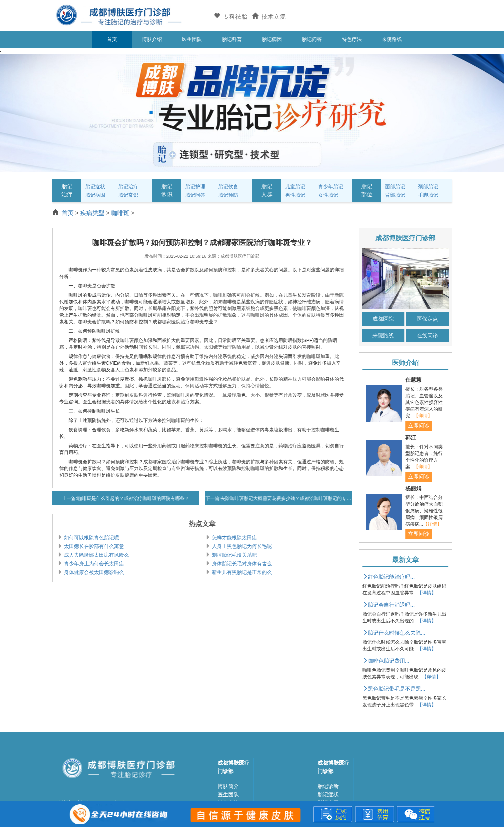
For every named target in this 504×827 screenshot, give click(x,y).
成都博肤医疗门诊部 (234, 767)
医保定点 (427, 319)
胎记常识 (128, 195)
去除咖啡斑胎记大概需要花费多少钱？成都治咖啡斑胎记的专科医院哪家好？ (300, 498)
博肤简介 (228, 786)
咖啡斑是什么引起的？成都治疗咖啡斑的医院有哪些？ (133, 498)
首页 (112, 39)
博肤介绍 (152, 39)
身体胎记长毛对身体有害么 (242, 563)
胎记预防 (228, 195)
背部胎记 (395, 195)
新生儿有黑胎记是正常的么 (242, 572)
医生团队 (192, 39)
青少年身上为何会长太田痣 (94, 563)
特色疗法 (352, 39)
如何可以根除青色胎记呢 (91, 537)
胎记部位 (367, 190)
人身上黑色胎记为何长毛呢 (242, 546)
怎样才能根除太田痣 (234, 537)
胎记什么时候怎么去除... (394, 633)
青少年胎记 (331, 186)
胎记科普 (232, 39)
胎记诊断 (328, 786)
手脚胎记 (428, 195)
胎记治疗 (67, 190)
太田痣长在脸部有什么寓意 (94, 546)
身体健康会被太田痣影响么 (94, 572)
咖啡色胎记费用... (386, 661)
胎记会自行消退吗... (389, 605)
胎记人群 (267, 190)
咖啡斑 (120, 213)
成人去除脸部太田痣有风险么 (96, 555)
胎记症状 (95, 186)
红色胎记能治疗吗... (389, 577)
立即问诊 (419, 425)
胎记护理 (195, 186)
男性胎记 (295, 195)
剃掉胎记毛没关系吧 (234, 555)
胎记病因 (272, 39)
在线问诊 (427, 335)
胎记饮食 (228, 186)
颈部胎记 (428, 186)
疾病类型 (92, 213)
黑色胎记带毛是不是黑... (394, 689)
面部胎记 (395, 186)
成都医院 (383, 319)
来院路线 (392, 39)
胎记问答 (312, 39)
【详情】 (423, 416)
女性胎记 (328, 195)
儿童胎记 (295, 186)
